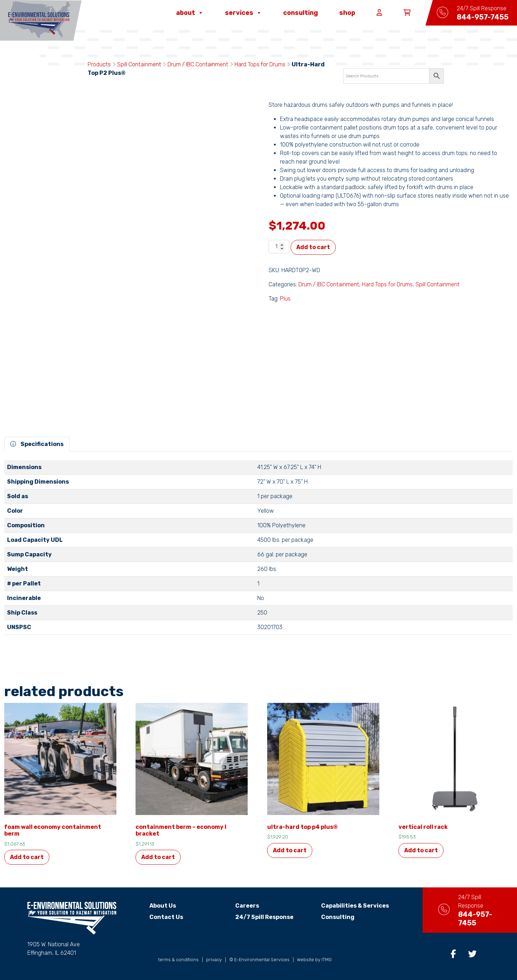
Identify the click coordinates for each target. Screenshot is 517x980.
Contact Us (160, 917)
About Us (157, 906)
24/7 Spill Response (258, 917)
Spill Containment (139, 64)
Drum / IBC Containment (198, 64)
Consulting (301, 13)
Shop (347, 13)
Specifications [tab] (37, 444)
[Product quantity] (279, 247)
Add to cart (313, 247)
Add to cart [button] (27, 857)
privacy (214, 960)
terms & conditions (178, 960)
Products (99, 64)
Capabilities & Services (349, 906)
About (190, 13)
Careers (241, 906)
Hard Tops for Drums (260, 64)
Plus (285, 299)
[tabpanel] (258, 550)
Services (243, 13)
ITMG (327, 960)
